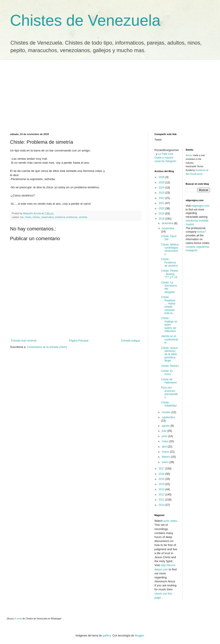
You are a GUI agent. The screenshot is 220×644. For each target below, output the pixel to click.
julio (165, 431)
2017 (162, 469)
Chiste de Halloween (169, 381)
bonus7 (202, 232)
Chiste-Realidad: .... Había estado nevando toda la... (168, 305)
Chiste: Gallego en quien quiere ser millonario (169, 325)
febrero (166, 457)
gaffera (107, 636)
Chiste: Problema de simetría (169, 262)
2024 (162, 188)
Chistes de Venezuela (85, 20)
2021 (162, 203)
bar (22, 217)
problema (60, 217)
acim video (170, 521)
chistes (36, 217)
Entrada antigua (131, 341)
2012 (162, 495)
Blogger (139, 636)
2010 (162, 505)
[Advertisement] (110, 93)
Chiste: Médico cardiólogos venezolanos (170, 249)
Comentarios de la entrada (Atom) (47, 347)
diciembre (168, 223)
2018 (162, 219)
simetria (83, 217)
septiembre (168, 417)
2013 (162, 489)
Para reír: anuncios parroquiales (169, 392)
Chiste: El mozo (167, 373)
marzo (166, 452)
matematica (48, 217)
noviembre (168, 228)
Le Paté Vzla (166, 154)
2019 (162, 214)
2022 (162, 198)
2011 (162, 500)
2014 (162, 484)
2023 (162, 193)
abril (165, 447)
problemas (72, 217)
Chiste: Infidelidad (169, 404)
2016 (162, 474)
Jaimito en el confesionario (170, 339)
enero (166, 462)
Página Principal (79, 341)
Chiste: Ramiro (170, 366)
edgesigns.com (200, 206)
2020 (162, 208)
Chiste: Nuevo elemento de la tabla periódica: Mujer (169, 354)
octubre (167, 412)
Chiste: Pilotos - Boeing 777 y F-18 (170, 274)
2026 (162, 177)
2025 (162, 183)
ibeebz (189, 155)
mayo (165, 441)
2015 (162, 479)
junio (165, 436)
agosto (166, 426)
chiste (28, 217)
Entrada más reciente (24, 341)
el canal (18, 619)
